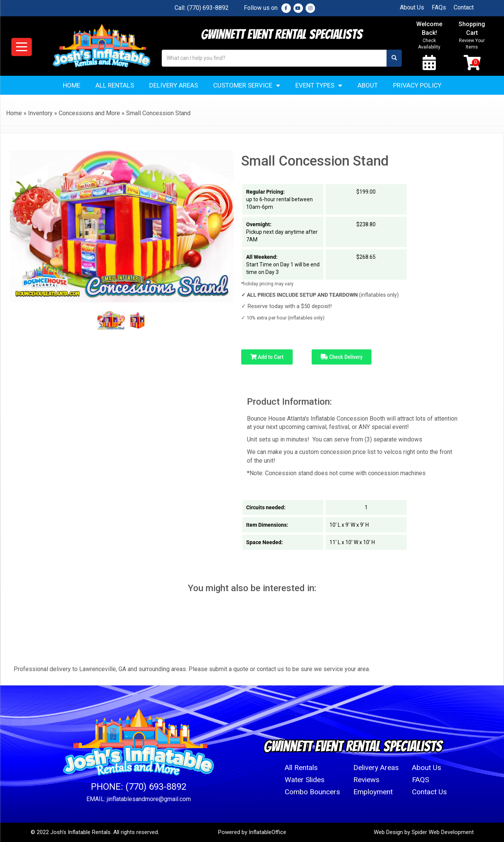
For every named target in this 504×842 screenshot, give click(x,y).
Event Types (319, 85)
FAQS (421, 780)
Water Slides (305, 780)
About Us (412, 7)
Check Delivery (342, 357)
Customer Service (247, 85)
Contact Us (429, 792)
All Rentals (115, 85)
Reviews (366, 780)
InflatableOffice (268, 832)
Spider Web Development (443, 832)
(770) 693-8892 (208, 8)
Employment (373, 792)
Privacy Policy (417, 85)
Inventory (40, 113)
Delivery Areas (174, 85)
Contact (464, 7)
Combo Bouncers (312, 792)
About (368, 85)
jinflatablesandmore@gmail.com (149, 799)
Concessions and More (89, 113)
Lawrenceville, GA (103, 669)
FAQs (439, 7)
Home (72, 85)
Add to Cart (267, 357)
